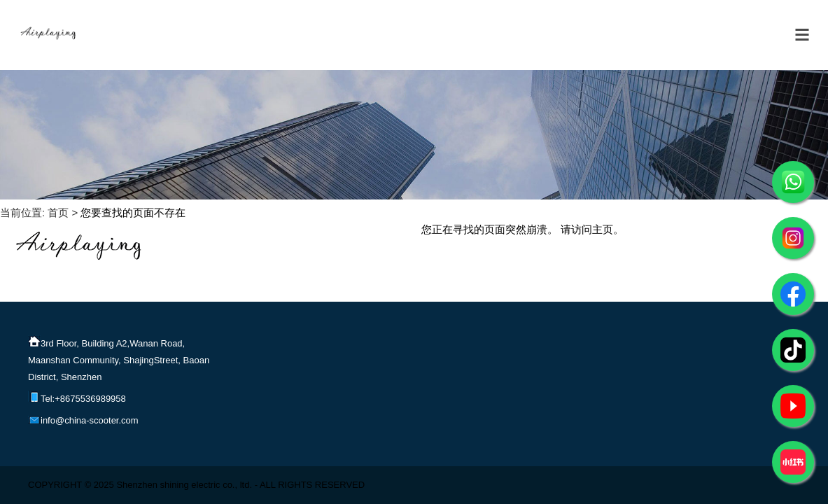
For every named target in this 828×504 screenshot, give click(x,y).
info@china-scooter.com (83, 418)
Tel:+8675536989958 (77, 397)
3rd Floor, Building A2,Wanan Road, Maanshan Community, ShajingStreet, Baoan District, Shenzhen (119, 358)
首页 (58, 212)
